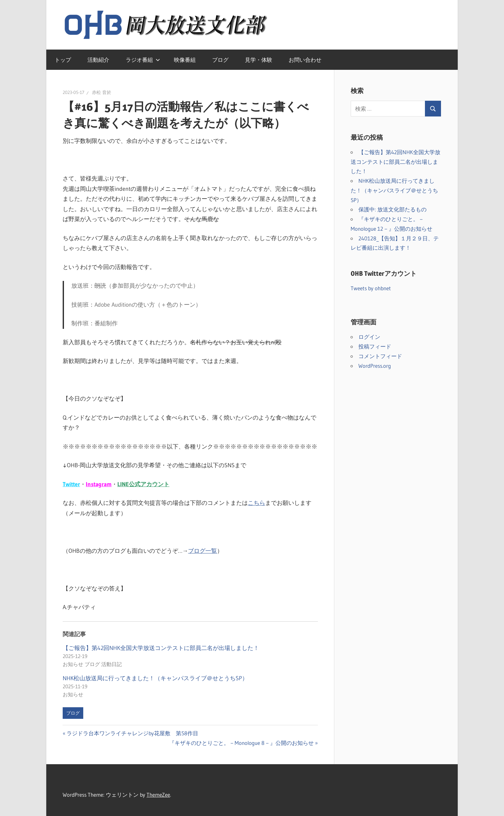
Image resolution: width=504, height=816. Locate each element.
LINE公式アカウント (143, 484)
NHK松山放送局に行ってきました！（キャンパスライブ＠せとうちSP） (155, 678)
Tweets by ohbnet (371, 288)
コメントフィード (380, 356)
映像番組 (185, 60)
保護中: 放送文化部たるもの (392, 209)
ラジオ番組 (143, 60)
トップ (63, 60)
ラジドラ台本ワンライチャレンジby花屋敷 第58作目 (132, 733)
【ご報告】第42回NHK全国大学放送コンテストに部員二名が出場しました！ (161, 648)
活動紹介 (98, 60)
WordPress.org (375, 366)
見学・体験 (259, 60)
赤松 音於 (102, 92)
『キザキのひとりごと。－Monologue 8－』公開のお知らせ (241, 743)
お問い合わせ (305, 60)
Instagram (99, 484)
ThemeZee (158, 795)
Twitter (71, 484)
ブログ (220, 60)
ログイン (369, 337)
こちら (256, 503)
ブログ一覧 (203, 551)
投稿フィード (375, 346)
